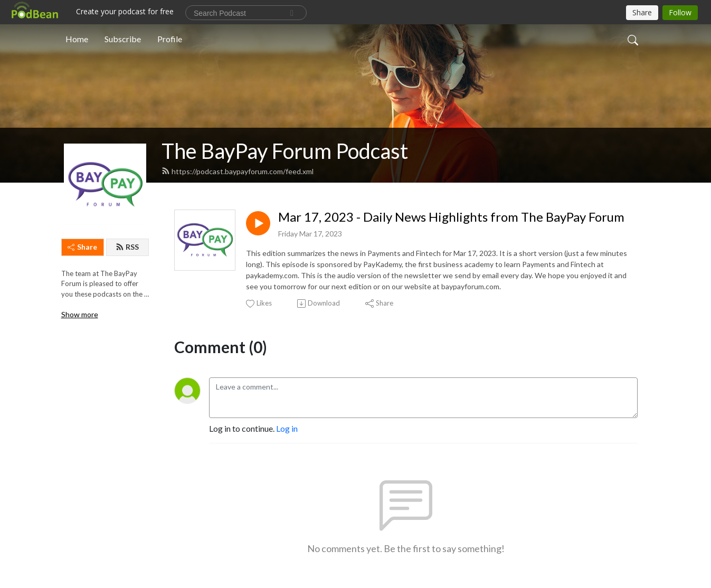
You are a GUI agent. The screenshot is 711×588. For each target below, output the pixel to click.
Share (82, 247)
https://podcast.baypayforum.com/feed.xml (238, 171)
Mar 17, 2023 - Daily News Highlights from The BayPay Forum (451, 217)
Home (77, 39)
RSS (127, 247)
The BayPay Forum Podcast (285, 151)
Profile (170, 39)
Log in (287, 428)
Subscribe (123, 39)
